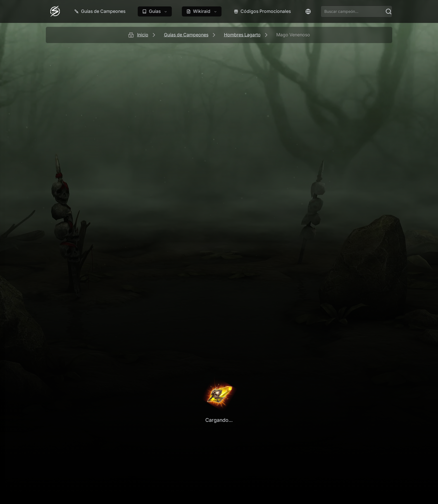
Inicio (143, 35)
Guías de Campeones (186, 35)
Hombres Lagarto (242, 35)
